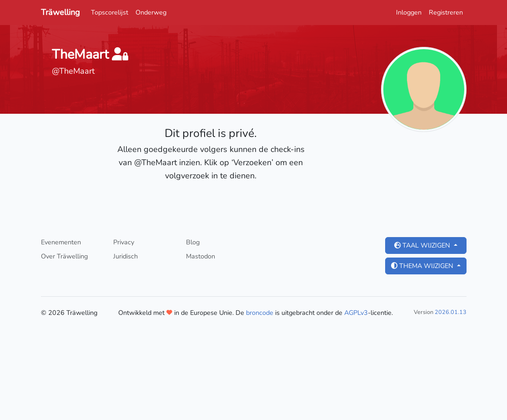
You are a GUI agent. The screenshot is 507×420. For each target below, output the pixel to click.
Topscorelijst (110, 12)
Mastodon (201, 256)
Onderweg (151, 12)
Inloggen (409, 12)
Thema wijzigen (423, 266)
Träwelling (60, 12)
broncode (260, 313)
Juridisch (125, 256)
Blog (193, 242)
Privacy (124, 242)
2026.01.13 (451, 312)
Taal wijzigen (423, 245)
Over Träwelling (64, 256)
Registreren (446, 12)
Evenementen (61, 242)
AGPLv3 (356, 313)
